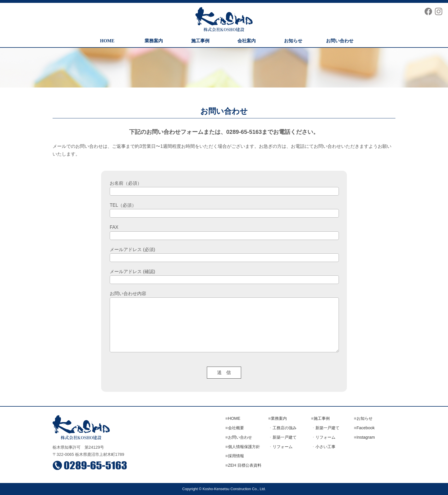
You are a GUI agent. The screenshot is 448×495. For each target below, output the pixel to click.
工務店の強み (285, 428)
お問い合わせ (340, 41)
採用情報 (236, 456)
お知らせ (293, 41)
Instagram (366, 437)
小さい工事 (325, 447)
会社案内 (247, 41)
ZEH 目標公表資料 (245, 465)
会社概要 (236, 428)
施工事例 (200, 41)
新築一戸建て (285, 437)
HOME (107, 41)
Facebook (366, 428)
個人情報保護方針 (244, 447)
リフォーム (283, 447)
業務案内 (154, 41)
